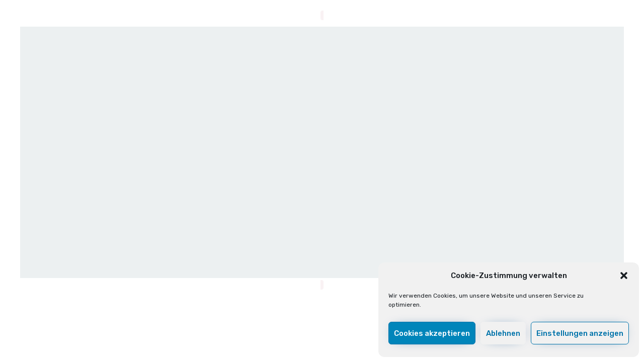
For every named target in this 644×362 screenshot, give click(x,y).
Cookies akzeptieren (432, 333)
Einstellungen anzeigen (580, 333)
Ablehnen (503, 333)
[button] (624, 276)
